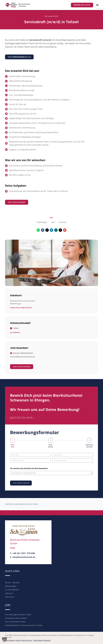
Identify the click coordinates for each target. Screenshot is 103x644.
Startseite (9, 504)
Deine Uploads (50, 446)
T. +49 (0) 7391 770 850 (23, 553)
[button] (97, 5)
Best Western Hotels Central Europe (18, 640)
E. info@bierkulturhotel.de (23, 557)
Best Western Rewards (42, 640)
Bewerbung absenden (89, 446)
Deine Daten (13, 446)
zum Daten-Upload (21, 483)
